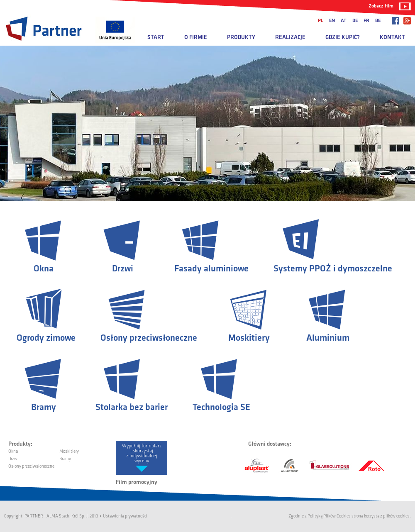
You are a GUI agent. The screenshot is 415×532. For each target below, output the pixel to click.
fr (366, 21)
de (355, 21)
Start (156, 38)
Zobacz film (381, 6)
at (344, 21)
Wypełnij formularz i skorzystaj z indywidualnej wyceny (142, 454)
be (378, 21)
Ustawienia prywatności (125, 516)
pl (321, 21)
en (332, 21)
